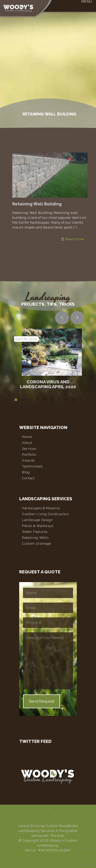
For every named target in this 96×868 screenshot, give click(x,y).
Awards (28, 460)
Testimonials (33, 466)
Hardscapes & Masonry (41, 508)
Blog (26, 472)
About (27, 443)
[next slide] (77, 318)
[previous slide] (62, 318)
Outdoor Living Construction (46, 514)
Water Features (35, 532)
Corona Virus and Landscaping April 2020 (48, 384)
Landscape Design (37, 520)
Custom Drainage (37, 543)
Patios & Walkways (38, 526)
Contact (28, 478)
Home (27, 437)
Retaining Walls (35, 538)
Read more (74, 239)
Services (29, 449)
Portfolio (29, 455)
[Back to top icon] (48, 815)
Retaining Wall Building (37, 204)
